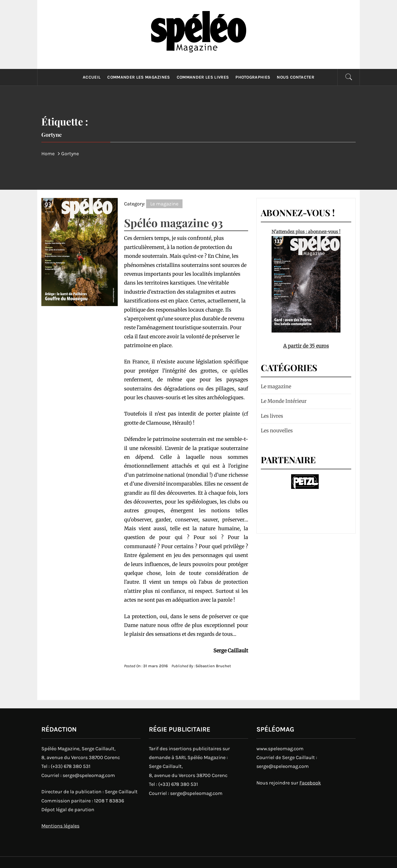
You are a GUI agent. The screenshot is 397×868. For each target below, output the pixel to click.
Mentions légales (60, 826)
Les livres (272, 416)
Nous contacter (295, 77)
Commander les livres (203, 77)
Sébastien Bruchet (213, 666)
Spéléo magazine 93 (174, 223)
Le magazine (164, 204)
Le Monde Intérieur (284, 401)
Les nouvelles (277, 431)
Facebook (310, 783)
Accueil (92, 77)
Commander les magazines (139, 77)
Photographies (253, 77)
